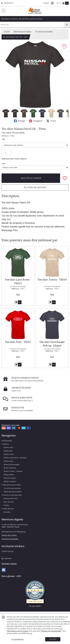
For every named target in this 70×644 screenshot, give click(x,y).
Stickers (5, 444)
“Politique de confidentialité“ (51, 631)
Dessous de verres (11, 498)
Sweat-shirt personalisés (13, 492)
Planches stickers (10, 478)
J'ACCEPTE (53, 639)
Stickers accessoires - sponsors (15, 458)
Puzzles (6, 505)
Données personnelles (10, 539)
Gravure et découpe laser (12, 495)
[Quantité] (6, 153)
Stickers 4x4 (8, 451)
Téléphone (7, 558)
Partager (20, 121)
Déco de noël (9, 502)
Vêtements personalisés (22, 32)
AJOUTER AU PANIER (31, 178)
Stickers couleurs (10, 481)
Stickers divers (9, 475)
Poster (51, 121)
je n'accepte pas (17, 639)
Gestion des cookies (9, 535)
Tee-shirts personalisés (44, 32)
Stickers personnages (12, 464)
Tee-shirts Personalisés (13, 133)
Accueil (7, 32)
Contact (46, 3)
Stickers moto (9, 454)
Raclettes (7, 512)
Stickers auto (8, 447)
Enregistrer (36, 121)
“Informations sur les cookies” (18, 631)
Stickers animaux (10, 468)
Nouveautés (7, 441)
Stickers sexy (8, 461)
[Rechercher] (67, 25)
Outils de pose (8, 509)
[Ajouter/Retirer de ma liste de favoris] (65, 178)
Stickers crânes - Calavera (13, 471)
